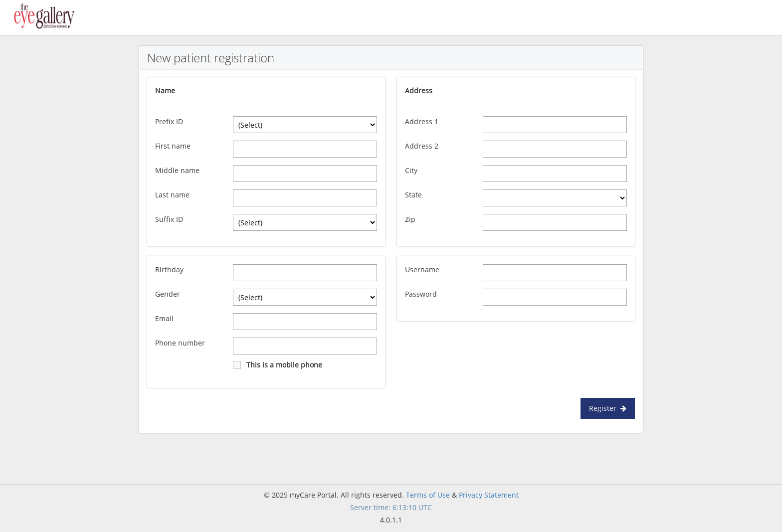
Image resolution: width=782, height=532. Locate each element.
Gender (168, 294)
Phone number (180, 343)
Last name (172, 195)
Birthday (169, 269)
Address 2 (422, 146)
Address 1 (422, 121)
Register (608, 408)
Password (421, 294)
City (411, 170)
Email (164, 318)
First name (173, 146)
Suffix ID (169, 219)
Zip (410, 219)
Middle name (177, 170)
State (413, 195)
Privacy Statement (489, 495)
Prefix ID (169, 121)
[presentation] (472, 351)
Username (422, 269)
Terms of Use (428, 495)
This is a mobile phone (284, 365)
